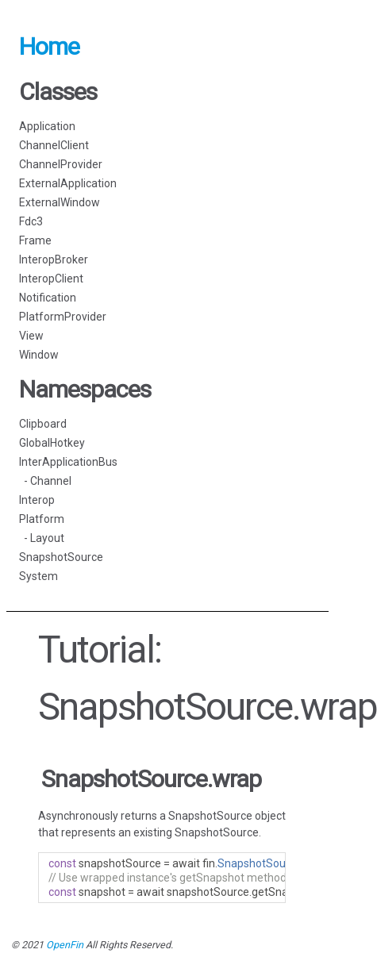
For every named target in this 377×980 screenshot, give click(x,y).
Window (39, 355)
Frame (35, 240)
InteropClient (51, 279)
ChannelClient (54, 145)
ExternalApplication (68, 183)
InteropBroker (54, 259)
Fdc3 (31, 221)
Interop (37, 500)
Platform (42, 519)
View (31, 336)
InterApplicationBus (68, 462)
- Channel (45, 481)
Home (49, 46)
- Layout (42, 538)
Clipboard (43, 424)
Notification (48, 298)
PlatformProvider (63, 317)
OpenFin (65, 945)
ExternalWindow (60, 202)
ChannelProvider (61, 164)
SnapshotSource (61, 557)
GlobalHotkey (52, 443)
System (38, 576)
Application (47, 126)
